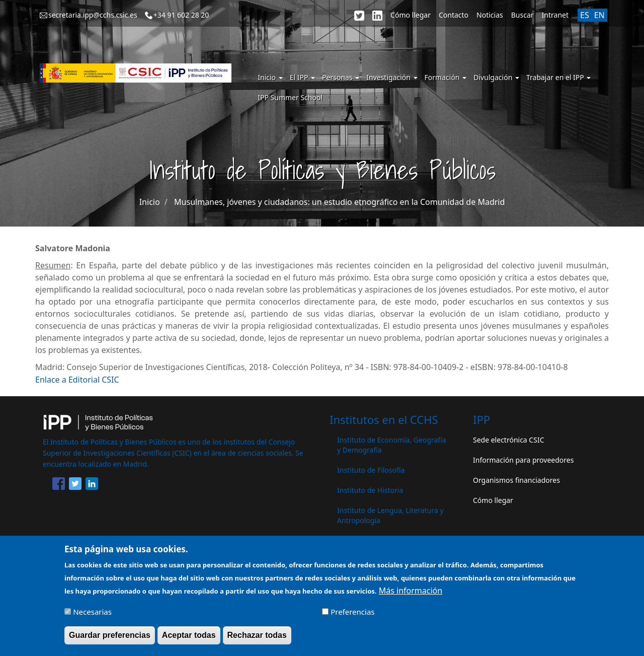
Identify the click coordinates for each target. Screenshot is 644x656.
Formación (446, 77)
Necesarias (92, 616)
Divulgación (496, 77)
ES (585, 15)
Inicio (270, 77)
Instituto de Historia (370, 490)
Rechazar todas (257, 640)
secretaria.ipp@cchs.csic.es (93, 15)
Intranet (555, 15)
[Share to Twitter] (75, 485)
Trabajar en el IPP (558, 77)
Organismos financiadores (516, 480)
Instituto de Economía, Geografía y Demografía (392, 445)
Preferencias (352, 616)
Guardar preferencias (110, 640)
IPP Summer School (290, 97)
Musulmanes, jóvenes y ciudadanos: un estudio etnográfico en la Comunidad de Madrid (339, 202)
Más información (411, 595)
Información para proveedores (523, 460)
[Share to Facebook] (59, 485)
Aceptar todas (189, 640)
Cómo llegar (411, 15)
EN (599, 15)
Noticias (490, 15)
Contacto (454, 15)
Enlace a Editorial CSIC (77, 380)
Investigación (392, 77)
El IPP (302, 77)
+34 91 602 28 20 (181, 15)
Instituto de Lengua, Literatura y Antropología (390, 515)
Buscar (522, 15)
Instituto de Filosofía (371, 470)
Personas (341, 77)
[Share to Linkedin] (92, 485)
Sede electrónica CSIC (508, 440)
